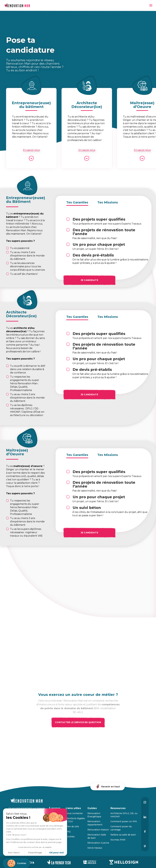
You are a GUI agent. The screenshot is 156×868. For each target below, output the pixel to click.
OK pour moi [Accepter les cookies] (56, 853)
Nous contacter (74, 813)
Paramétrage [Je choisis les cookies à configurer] (35, 853)
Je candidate (92, 280)
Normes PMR (118, 840)
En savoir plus (31, 150)
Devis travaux (95, 848)
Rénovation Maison (98, 830)
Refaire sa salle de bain (123, 835)
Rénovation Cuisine (98, 843)
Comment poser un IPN (124, 821)
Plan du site (72, 826)
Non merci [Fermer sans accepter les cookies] (14, 853)
